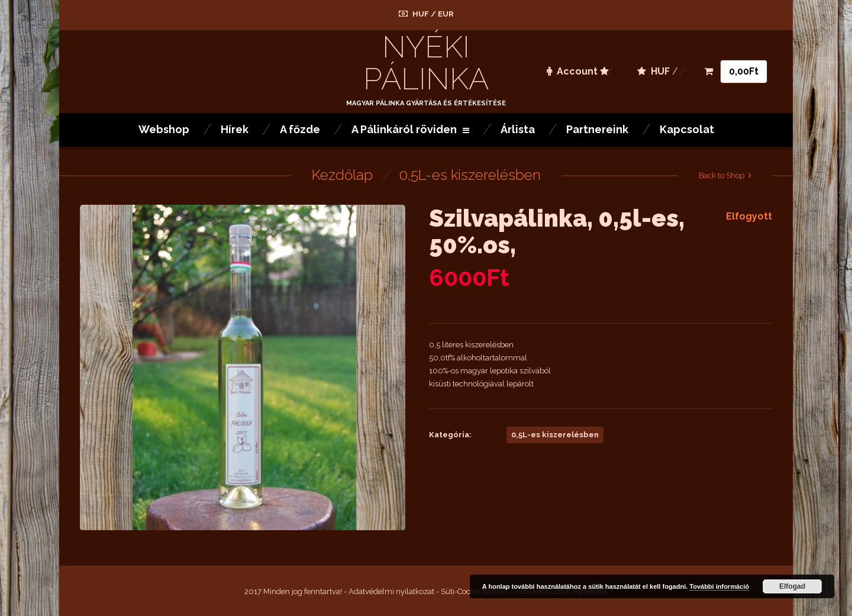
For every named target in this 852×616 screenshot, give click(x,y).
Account (572, 71)
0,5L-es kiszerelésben (470, 175)
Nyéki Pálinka (426, 63)
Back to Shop (722, 175)
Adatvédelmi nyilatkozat (391, 591)
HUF (421, 14)
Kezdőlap (342, 175)
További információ (719, 586)
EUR (446, 14)
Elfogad (792, 586)
